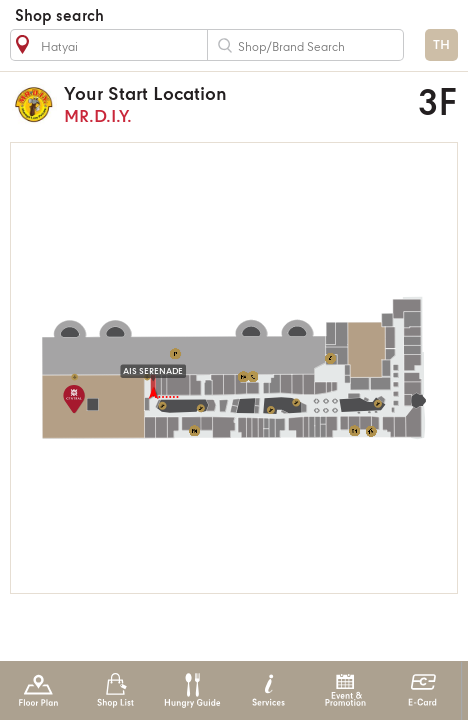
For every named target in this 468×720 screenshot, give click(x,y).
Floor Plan (38, 690)
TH (441, 45)
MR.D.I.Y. (209, 104)
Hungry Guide (191, 690)
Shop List (115, 690)
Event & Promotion (345, 690)
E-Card (422, 690)
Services (268, 690)
